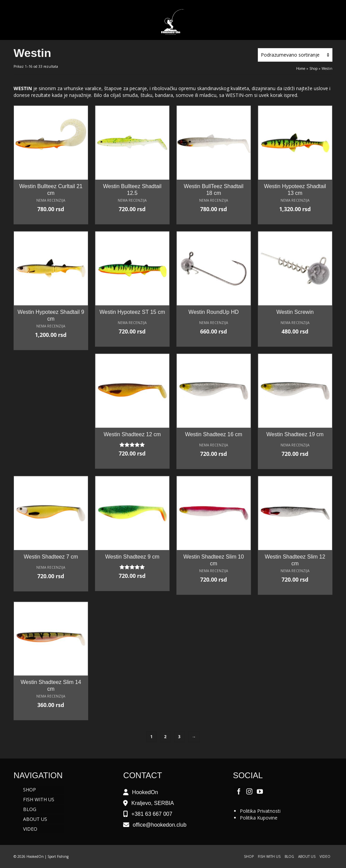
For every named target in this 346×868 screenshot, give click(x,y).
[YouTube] (260, 791)
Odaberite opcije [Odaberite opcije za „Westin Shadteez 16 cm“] (214, 464)
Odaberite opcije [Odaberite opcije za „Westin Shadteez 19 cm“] (295, 464)
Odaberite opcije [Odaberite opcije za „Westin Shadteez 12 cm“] (132, 464)
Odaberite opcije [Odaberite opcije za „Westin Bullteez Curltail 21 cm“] (51, 219)
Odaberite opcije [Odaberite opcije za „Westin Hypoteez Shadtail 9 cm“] (51, 345)
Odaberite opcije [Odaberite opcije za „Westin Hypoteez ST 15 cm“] (132, 342)
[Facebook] (239, 791)
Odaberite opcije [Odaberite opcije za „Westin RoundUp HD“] (214, 342)
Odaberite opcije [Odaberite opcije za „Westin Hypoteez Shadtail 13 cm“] (295, 219)
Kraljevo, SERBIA (152, 803)
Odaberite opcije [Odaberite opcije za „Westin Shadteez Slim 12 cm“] (295, 590)
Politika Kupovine (259, 818)
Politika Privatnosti (260, 811)
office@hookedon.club (159, 825)
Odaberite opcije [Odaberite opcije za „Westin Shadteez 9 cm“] (132, 586)
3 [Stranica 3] (179, 737)
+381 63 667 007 (152, 814)
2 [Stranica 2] (165, 737)
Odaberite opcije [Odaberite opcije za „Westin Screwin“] (295, 342)
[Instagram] (249, 791)
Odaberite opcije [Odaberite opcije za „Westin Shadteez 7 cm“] (51, 586)
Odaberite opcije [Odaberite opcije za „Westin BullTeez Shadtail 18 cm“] (214, 219)
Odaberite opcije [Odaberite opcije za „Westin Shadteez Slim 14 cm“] (51, 715)
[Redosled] (295, 55)
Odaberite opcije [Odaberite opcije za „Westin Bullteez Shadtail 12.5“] (132, 219)
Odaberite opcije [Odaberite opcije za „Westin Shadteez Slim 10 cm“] (214, 590)
